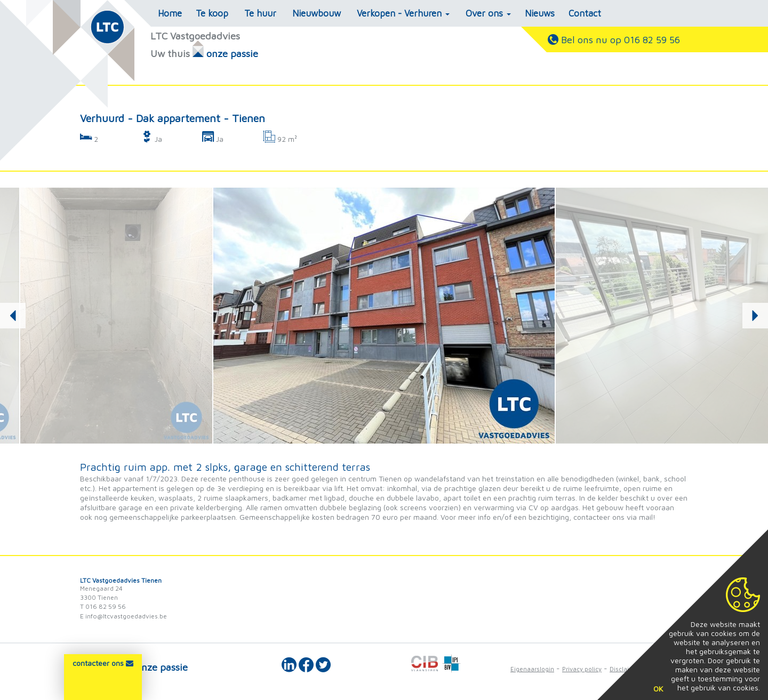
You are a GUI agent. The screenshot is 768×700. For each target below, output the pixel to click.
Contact (585, 13)
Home (170, 13)
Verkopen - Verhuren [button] (403, 13)
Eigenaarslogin (532, 669)
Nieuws (540, 13)
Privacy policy (582, 669)
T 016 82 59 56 (103, 606)
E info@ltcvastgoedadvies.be (123, 616)
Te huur (260, 13)
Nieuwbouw (317, 13)
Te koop (212, 13)
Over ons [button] (488, 13)
